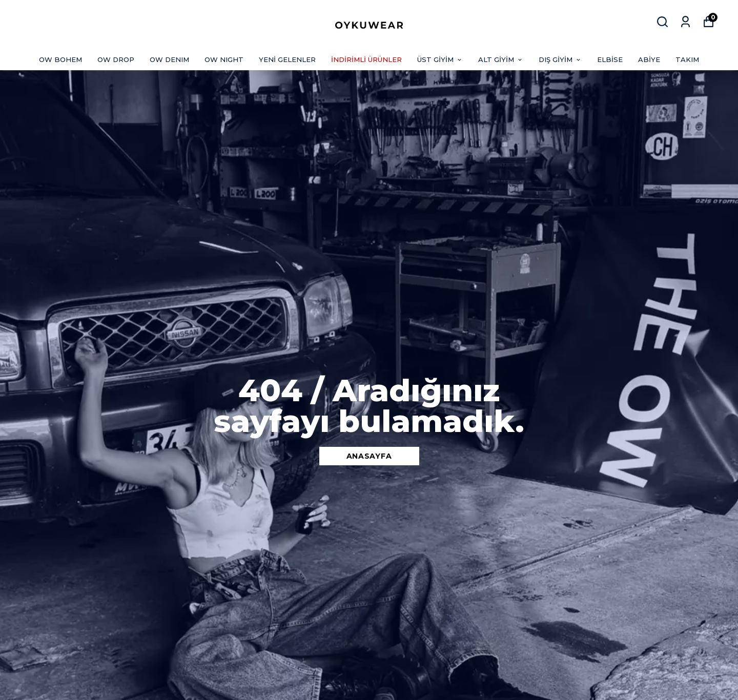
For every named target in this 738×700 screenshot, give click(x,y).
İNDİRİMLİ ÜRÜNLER (366, 59)
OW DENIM (169, 59)
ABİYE (649, 59)
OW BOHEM (60, 59)
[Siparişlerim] (685, 22)
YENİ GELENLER (287, 59)
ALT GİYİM (501, 59)
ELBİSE (610, 59)
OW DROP (116, 59)
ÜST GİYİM (440, 59)
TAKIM (687, 59)
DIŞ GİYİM (560, 59)
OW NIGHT (224, 59)
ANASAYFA (369, 456)
